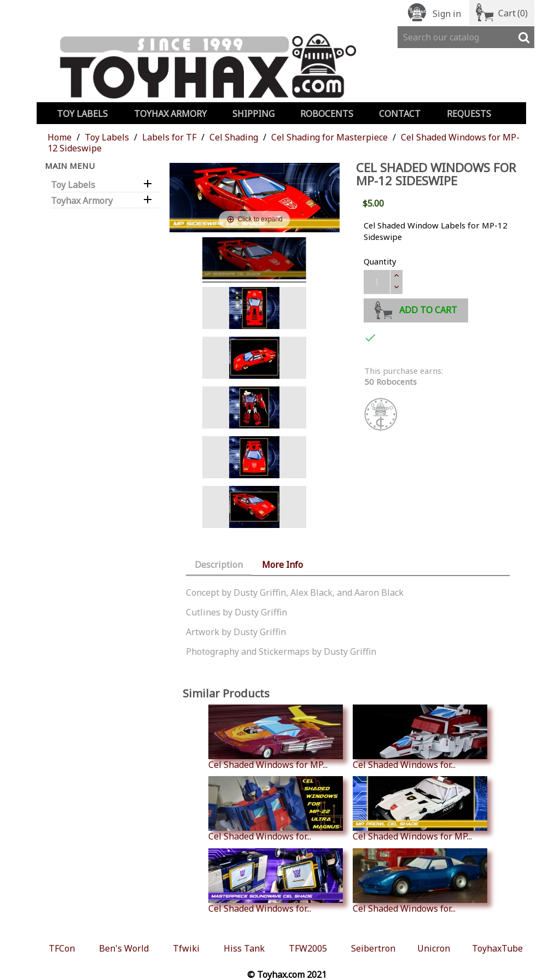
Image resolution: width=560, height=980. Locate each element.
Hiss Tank (244, 948)
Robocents (327, 114)
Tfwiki (186, 948)
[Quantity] (377, 282)
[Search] (466, 37)
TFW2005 (308, 948)
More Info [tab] (282, 565)
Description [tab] (219, 565)
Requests (469, 114)
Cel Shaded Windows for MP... (276, 737)
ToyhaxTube (497, 948)
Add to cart (416, 309)
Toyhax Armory (170, 114)
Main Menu (70, 166)
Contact (400, 114)
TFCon (62, 948)
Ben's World (124, 948)
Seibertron (373, 948)
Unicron (434, 948)
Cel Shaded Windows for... (420, 737)
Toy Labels (82, 114)
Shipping (253, 114)
